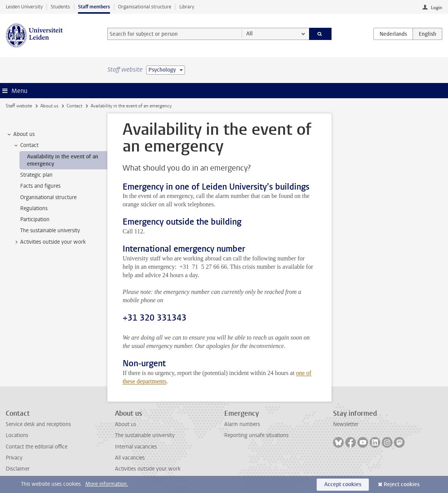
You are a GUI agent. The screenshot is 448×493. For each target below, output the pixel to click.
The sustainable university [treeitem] (50, 231)
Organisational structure (145, 7)
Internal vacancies (136, 447)
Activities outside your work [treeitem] (49, 242)
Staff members (94, 7)
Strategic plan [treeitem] (36, 175)
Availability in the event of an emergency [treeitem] (63, 160)
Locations (17, 435)
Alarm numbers (242, 424)
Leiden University (24, 7)
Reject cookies (402, 484)
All (250, 34)
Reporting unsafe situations (256, 435)
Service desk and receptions (38, 424)
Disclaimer (18, 469)
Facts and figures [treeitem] (40, 186)
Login (437, 8)
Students (60, 7)
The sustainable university (145, 435)
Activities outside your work (148, 469)
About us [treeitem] (20, 134)
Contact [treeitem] (26, 145)
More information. (107, 484)
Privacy (14, 458)
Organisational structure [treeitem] (48, 197)
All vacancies (130, 458)
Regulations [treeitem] (34, 208)
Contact (74, 106)
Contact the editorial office (37, 447)
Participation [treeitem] (35, 219)
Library (187, 7)
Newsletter (346, 424)
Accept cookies (343, 484)
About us (49, 106)
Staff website (19, 106)
